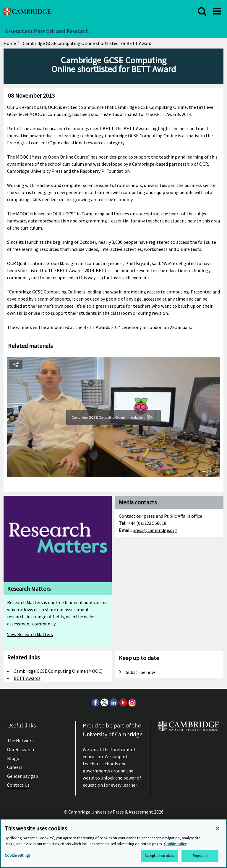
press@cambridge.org (155, 530)
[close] (202, 11)
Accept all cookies (159, 856)
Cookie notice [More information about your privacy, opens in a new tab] (175, 844)
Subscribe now (140, 672)
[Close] (218, 828)
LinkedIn (113, 702)
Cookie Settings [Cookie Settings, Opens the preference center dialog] (17, 855)
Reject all (200, 856)
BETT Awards (27, 678)
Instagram (132, 702)
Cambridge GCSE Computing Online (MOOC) (58, 671)
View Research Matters (30, 634)
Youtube (123, 702)
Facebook (95, 702)
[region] (113, 843)
